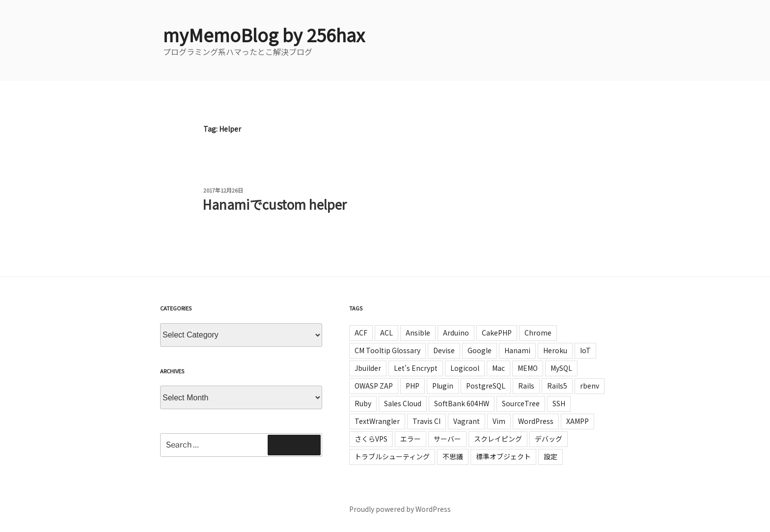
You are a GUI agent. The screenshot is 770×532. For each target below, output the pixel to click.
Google (480, 350)
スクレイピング (498, 439)
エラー (411, 439)
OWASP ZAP (374, 386)
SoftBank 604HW (462, 403)
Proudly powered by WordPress (400, 509)
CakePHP (497, 333)
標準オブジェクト (503, 456)
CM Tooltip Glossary (387, 350)
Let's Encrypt (416, 368)
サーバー (447, 439)
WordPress (536, 421)
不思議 (453, 456)
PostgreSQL (486, 386)
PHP (412, 386)
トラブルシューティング (392, 456)
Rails (526, 386)
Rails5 (557, 386)
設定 (550, 456)
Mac (498, 368)
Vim (499, 421)
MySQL (561, 368)
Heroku (555, 350)
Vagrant (467, 421)
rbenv (590, 386)
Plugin (443, 386)
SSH (559, 403)
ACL (386, 333)
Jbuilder (368, 368)
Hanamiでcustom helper (275, 204)
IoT (585, 350)
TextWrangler (377, 421)
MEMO (528, 368)
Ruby (363, 403)
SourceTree (521, 403)
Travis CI (426, 421)
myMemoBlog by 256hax (264, 34)
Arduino (456, 333)
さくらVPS (371, 439)
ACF (361, 333)
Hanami (517, 350)
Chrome (538, 333)
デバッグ (549, 439)
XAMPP (577, 421)
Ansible (418, 333)
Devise (444, 350)
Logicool (465, 368)
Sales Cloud (403, 403)
